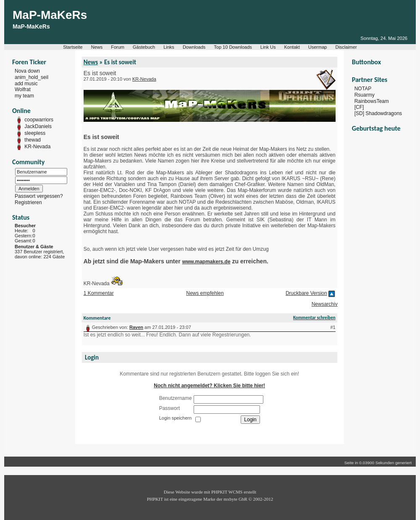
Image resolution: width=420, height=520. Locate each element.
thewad (33, 140)
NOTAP (363, 89)
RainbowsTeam (372, 101)
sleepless (35, 133)
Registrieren (28, 202)
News (97, 47)
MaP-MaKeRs (50, 15)
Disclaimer (346, 47)
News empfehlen (205, 293)
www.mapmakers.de (206, 262)
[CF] (359, 107)
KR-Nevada (37, 147)
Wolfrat (23, 89)
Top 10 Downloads (233, 47)
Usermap (318, 47)
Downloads (194, 47)
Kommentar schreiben (314, 318)
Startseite (73, 47)
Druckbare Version (306, 293)
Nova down (27, 71)
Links (169, 47)
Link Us (268, 47)
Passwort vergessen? (39, 196)
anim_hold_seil (31, 77)
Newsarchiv (325, 304)
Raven (136, 327)
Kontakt (292, 47)
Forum (118, 47)
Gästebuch (144, 47)
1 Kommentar (99, 293)
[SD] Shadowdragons (378, 113)
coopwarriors (39, 120)
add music (26, 83)
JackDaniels (38, 126)
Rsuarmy (365, 95)
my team (24, 96)
